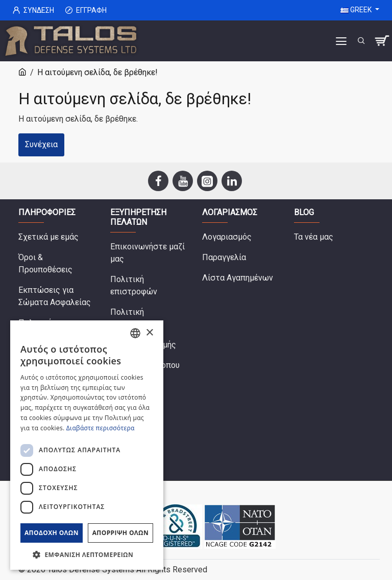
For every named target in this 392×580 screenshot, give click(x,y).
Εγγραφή (86, 10)
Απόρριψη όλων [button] (120, 533)
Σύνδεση (33, 10)
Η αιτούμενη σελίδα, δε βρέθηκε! (97, 72)
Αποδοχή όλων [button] (52, 533)
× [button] (149, 333)
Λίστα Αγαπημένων (238, 278)
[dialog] (87, 445)
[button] (87, 554)
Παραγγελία (224, 257)
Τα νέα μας (314, 237)
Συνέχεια (41, 144)
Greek (357, 10)
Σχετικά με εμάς (48, 237)
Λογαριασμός (227, 237)
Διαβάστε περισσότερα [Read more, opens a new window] (101, 428)
